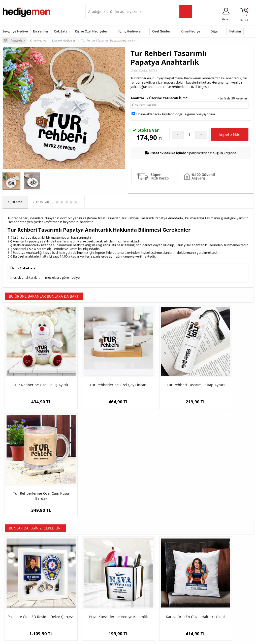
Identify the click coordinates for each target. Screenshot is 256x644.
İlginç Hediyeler (130, 31)
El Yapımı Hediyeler (59, 594)
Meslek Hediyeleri (58, 609)
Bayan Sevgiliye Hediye (104, 605)
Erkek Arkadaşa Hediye (61, 579)
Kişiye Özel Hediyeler (91, 31)
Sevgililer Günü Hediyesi (148, 571)
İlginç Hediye (182, 609)
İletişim (235, 31)
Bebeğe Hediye (184, 594)
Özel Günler (161, 31)
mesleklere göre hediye (62, 277)
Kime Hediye (190, 31)
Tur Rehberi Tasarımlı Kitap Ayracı (159, 372)
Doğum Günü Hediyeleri (147, 579)
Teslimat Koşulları (15, 571)
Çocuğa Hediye (184, 586)
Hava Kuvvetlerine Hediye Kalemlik (97, 481)
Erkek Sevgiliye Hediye (104, 598)
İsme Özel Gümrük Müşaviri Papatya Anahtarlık (222, 481)
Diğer (215, 31)
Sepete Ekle (230, 136)
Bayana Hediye (184, 579)
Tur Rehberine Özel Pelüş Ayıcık (34, 372)
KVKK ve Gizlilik (13, 602)
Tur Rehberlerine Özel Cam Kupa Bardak (222, 372)
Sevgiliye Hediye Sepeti (104, 579)
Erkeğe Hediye (183, 571)
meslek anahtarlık (24, 277)
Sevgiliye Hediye (15, 31)
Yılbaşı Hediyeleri (143, 586)
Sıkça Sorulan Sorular (18, 609)
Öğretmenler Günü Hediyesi (144, 603)
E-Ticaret (113, 638)
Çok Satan (62, 31)
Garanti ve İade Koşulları (20, 594)
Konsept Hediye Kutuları (105, 571)
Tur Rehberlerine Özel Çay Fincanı (97, 372)
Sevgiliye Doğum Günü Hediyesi (104, 588)
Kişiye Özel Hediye (58, 571)
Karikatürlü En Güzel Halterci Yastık (159, 481)
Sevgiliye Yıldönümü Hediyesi (102, 614)
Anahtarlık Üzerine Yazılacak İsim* (159, 97)
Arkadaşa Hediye (185, 602)
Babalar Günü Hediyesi (147, 613)
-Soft (102, 638)
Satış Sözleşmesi (14, 586)
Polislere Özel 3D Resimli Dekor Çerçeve (34, 481)
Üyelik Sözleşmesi (15, 579)
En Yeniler (41, 31)
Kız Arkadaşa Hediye (59, 586)
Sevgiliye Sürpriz (57, 602)
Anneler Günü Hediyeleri (148, 594)
